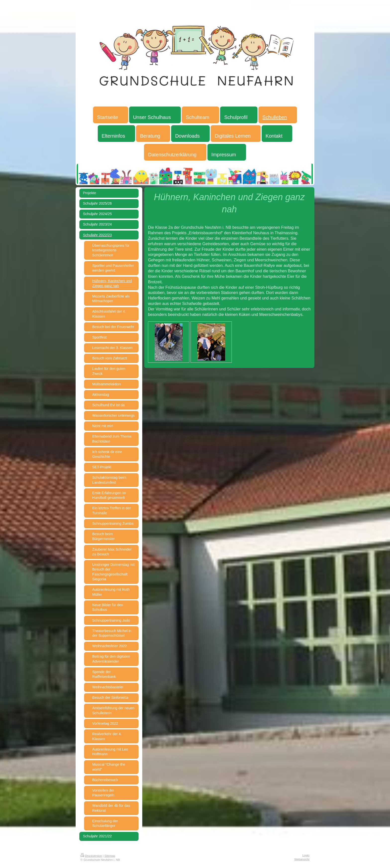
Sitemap (110, 856)
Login (306, 855)
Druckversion (91, 856)
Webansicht (302, 859)
